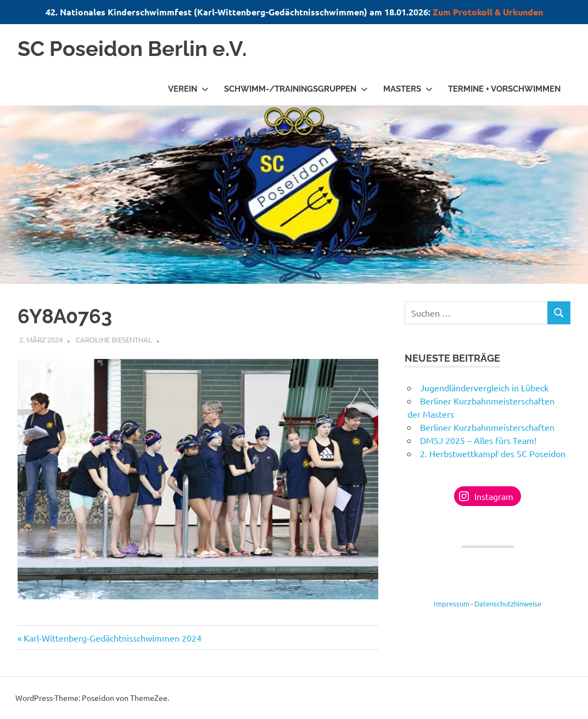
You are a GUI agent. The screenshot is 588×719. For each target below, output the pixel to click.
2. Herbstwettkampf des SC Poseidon (493, 453)
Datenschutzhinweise (508, 603)
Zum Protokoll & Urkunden (488, 12)
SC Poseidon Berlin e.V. (132, 49)
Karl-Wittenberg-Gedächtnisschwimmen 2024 (113, 638)
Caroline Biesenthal (114, 339)
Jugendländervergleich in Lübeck (484, 387)
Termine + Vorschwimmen (504, 89)
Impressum (452, 603)
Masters (408, 89)
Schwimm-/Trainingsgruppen (296, 89)
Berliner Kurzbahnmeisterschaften (487, 427)
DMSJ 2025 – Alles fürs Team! (478, 440)
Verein (188, 89)
